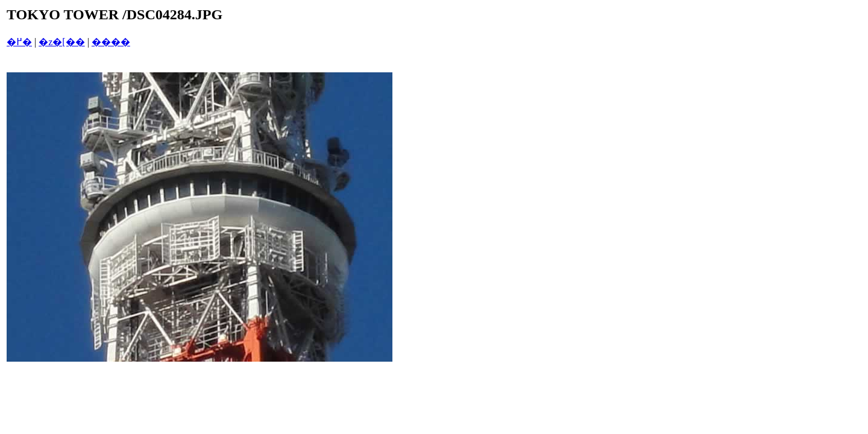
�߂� (19, 42)
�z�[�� (61, 42)
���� (111, 42)
